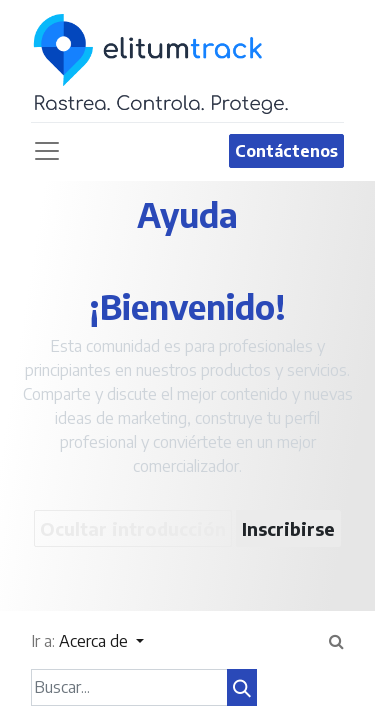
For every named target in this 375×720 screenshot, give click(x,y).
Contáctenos (286, 151)
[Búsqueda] (242, 687)
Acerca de (95, 641)
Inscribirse (288, 528)
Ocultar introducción (133, 528)
